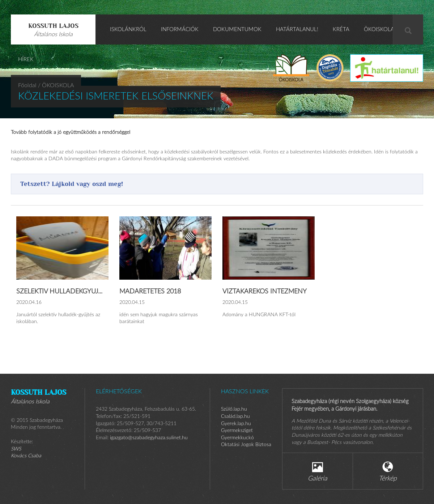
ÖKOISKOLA (379, 29)
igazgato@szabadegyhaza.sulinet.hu (149, 438)
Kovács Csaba (26, 456)
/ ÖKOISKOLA (56, 85)
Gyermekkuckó (237, 438)
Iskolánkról (128, 29)
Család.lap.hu (235, 416)
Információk (180, 29)
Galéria (318, 472)
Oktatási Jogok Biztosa (246, 445)
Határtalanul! (297, 29)
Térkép (388, 472)
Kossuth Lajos (53, 30)
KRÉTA (341, 29)
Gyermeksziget (237, 431)
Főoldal (27, 85)
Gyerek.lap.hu (236, 424)
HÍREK (26, 60)
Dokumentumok (237, 29)
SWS (16, 449)
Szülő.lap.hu (234, 409)
